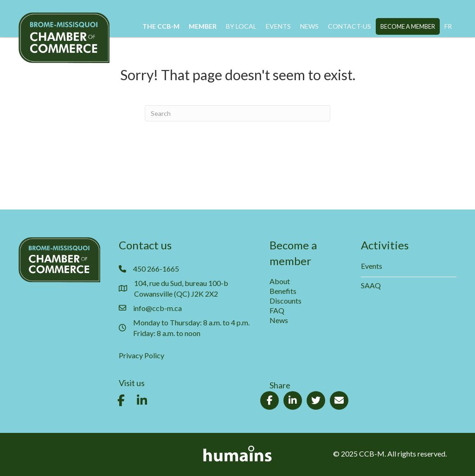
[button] (121, 400)
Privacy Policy (141, 355)
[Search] (237, 113)
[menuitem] (448, 26)
